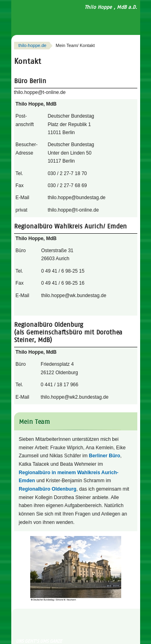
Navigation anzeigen (121, 20)
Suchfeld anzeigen (133, 20)
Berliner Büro (105, 456)
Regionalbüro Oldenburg (48, 489)
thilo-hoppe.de (33, 45)
